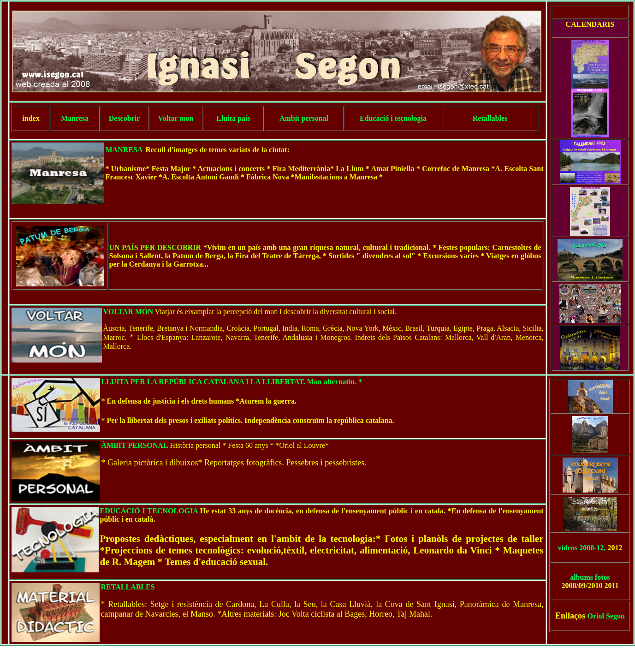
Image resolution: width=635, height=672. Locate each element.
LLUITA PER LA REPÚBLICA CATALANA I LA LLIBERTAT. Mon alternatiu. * (232, 382)
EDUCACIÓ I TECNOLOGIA (149, 511)
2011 (611, 586)
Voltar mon (176, 118)
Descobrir (125, 118)
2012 (614, 548)
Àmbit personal (304, 118)
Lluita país (233, 118)
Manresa (75, 118)
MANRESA (124, 150)
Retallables (490, 118)
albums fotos (590, 577)
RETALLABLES (128, 587)
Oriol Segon (606, 616)
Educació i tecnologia (393, 118)
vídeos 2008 (576, 548)
